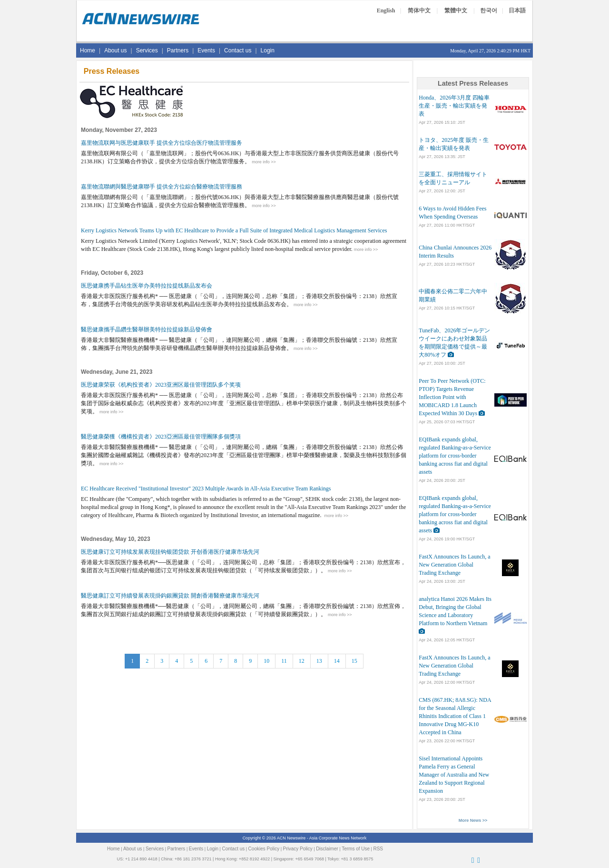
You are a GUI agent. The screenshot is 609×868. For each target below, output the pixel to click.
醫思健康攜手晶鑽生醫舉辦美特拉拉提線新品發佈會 (147, 329)
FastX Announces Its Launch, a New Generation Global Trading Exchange (454, 565)
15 (354, 661)
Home (88, 50)
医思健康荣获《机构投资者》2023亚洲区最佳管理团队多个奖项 (161, 385)
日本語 (517, 10)
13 (319, 661)
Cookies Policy (264, 849)
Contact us (238, 50)
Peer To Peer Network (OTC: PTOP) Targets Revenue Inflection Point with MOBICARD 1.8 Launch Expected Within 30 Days (452, 397)
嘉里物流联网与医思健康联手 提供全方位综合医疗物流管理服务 (162, 143)
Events (206, 50)
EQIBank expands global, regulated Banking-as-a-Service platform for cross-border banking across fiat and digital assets (455, 456)
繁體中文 (456, 10)
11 (284, 661)
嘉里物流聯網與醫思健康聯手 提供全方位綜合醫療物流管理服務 (162, 187)
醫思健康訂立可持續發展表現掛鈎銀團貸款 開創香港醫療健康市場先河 (170, 596)
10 (266, 661)
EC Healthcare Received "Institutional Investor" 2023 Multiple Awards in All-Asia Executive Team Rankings (206, 489)
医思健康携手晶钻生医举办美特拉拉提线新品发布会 (147, 286)
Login (268, 50)
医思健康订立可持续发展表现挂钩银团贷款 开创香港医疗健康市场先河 (170, 552)
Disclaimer (327, 849)
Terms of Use (356, 849)
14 (337, 661)
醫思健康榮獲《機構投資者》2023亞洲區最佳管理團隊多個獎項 (161, 437)
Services (147, 50)
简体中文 (419, 10)
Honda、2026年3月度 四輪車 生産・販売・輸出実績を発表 (454, 106)
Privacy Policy (298, 849)
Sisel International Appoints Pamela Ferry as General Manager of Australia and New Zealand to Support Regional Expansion (454, 775)
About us (115, 50)
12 (302, 661)
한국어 (489, 10)
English (386, 10)
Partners (178, 50)
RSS (378, 849)
